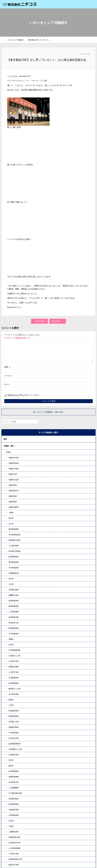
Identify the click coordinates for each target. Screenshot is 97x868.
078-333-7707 (48, 721)
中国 (5, 485)
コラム (6, 506)
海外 (5, 444)
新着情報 (7, 828)
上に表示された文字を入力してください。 (23, 400)
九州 (5, 499)
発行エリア (8, 805)
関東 (5, 457)
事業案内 (7, 799)
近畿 (5, 478)
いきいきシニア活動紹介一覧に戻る (49, 417)
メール (8, 379)
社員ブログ (8, 822)
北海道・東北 (9, 450)
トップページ (9, 787)
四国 (5, 492)
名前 (7, 370)
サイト (7, 388)
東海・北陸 (8, 471)
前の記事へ (40, 321)
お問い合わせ (49, 738)
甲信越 (6, 464)
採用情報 (7, 810)
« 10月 (7, 679)
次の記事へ (57, 321)
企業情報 (7, 793)
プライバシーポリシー (13, 839)
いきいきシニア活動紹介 (16, 40)
